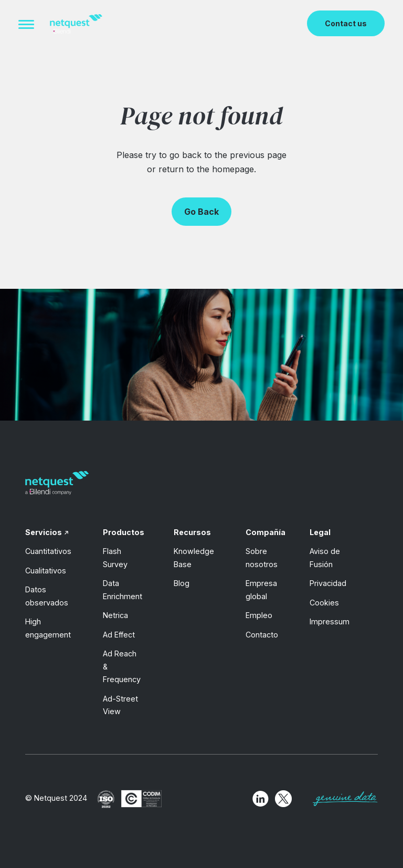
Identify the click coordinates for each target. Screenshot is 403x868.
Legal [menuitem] (320, 532)
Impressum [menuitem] (330, 621)
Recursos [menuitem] (192, 532)
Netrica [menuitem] (115, 615)
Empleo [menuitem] (259, 615)
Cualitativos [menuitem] (46, 571)
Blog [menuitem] (182, 583)
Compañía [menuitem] (266, 532)
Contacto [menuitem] (262, 635)
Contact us (346, 23)
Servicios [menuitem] (44, 532)
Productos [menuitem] (124, 532)
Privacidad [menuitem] (328, 583)
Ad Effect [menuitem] (119, 635)
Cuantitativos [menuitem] (48, 551)
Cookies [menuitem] (324, 603)
